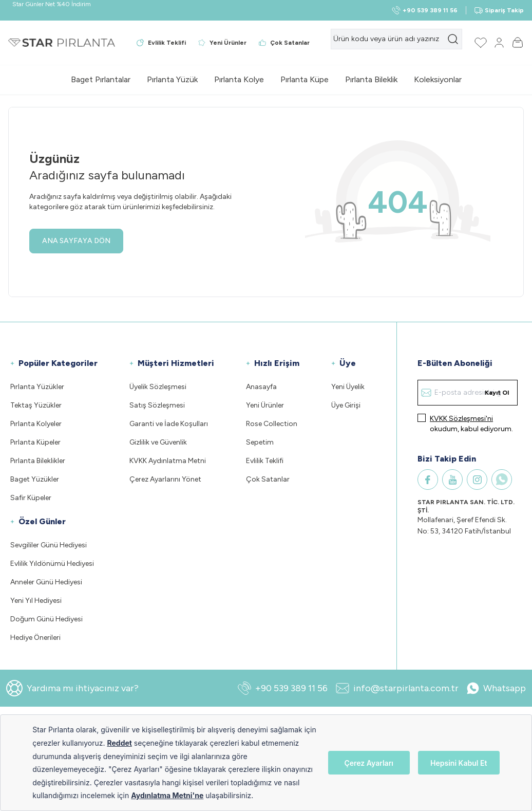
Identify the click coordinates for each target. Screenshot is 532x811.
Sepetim (260, 442)
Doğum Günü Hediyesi (46, 619)
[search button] (453, 39)
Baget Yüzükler (35, 479)
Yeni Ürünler (265, 405)
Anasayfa (261, 387)
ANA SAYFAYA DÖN (76, 241)
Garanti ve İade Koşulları (169, 424)
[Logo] (62, 43)
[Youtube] (452, 480)
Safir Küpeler (31, 498)
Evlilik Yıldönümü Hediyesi (52, 564)
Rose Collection (272, 424)
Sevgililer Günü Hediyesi (49, 545)
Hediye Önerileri (35, 638)
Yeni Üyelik (348, 387)
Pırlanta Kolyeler (36, 424)
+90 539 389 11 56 (283, 688)
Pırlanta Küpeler (35, 442)
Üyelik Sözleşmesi (158, 387)
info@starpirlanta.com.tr (397, 688)
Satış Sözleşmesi (157, 405)
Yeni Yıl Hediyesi (36, 601)
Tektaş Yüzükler (36, 405)
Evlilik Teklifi (265, 461)
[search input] (396, 39)
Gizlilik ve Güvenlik (158, 442)
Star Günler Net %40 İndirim (52, 4)
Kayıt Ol (497, 393)
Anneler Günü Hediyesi (46, 582)
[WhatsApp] (502, 480)
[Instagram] (477, 480)
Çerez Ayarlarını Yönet (165, 479)
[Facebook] (428, 480)
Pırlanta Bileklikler (38, 461)
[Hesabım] (499, 43)
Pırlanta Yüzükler (37, 387)
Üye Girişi (346, 405)
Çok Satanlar (268, 479)
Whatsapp (496, 688)
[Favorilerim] (481, 43)
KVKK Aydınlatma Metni (168, 461)
